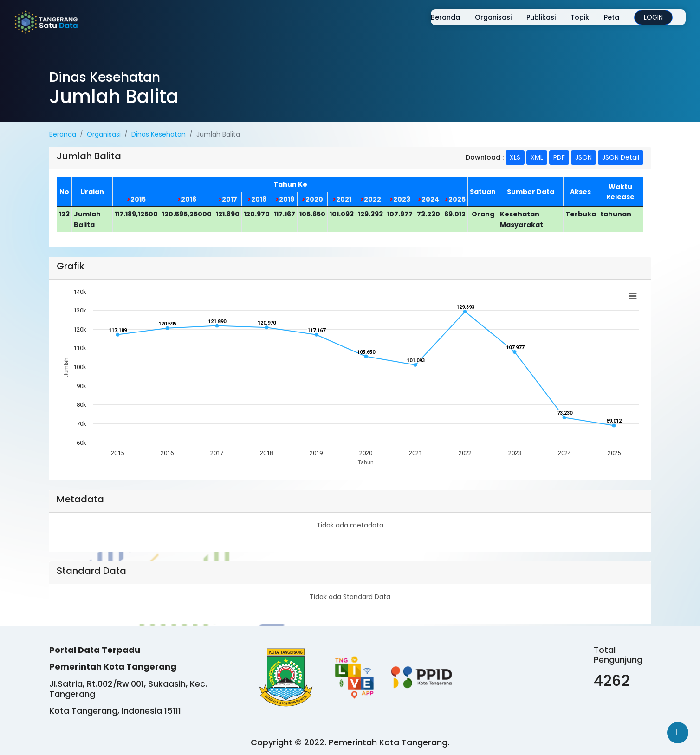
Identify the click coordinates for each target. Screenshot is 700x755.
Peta (605, 24)
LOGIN (647, 24)
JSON (583, 157)
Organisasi (487, 24)
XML (537, 157)
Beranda (439, 24)
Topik (573, 24)
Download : (485, 157)
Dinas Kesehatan (159, 134)
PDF (559, 157)
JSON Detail (621, 157)
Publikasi (535, 24)
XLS (515, 157)
